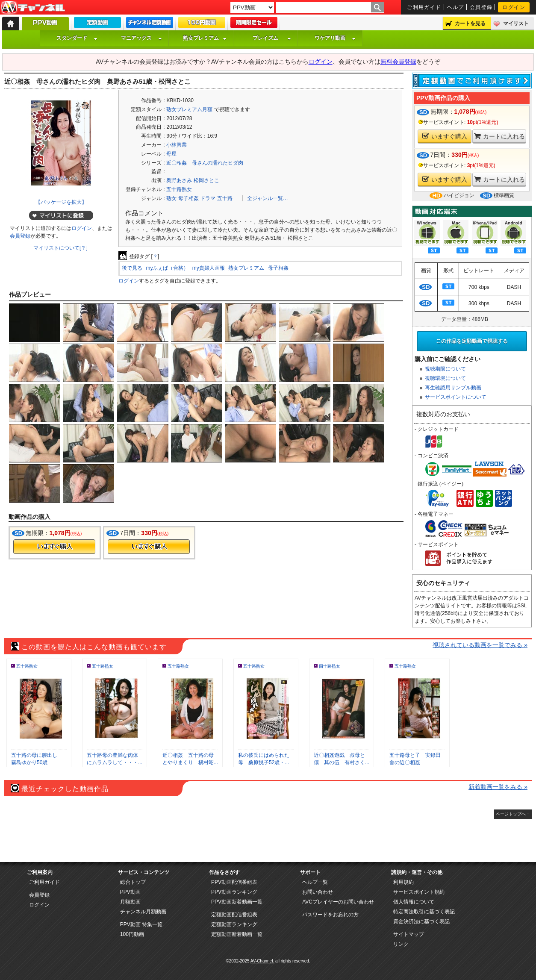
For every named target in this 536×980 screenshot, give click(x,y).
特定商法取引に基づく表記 (424, 912)
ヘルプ (456, 7)
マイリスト (516, 24)
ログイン (514, 7)
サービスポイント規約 (419, 892)
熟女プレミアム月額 (189, 109)
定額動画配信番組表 (234, 915)
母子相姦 (188, 198)
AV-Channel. (262, 961)
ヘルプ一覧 (315, 882)
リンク (401, 944)
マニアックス (141, 38)
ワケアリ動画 (335, 38)
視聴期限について (445, 369)
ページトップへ (511, 814)
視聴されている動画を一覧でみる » (480, 645)
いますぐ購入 (445, 136)
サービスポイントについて (456, 397)
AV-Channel (33, 8)
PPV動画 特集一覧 (141, 924)
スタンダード (77, 38)
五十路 (225, 198)
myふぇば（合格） (167, 268)
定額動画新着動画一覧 (237, 934)
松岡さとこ (206, 180)
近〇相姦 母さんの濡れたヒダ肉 (205, 163)
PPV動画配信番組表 (234, 882)
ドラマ (208, 198)
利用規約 (403, 882)
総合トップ (133, 882)
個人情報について (414, 902)
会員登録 (481, 7)
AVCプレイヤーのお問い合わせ (338, 902)
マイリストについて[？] (60, 248)
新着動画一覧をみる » (498, 787)
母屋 (171, 154)
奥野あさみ (179, 180)
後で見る (132, 268)
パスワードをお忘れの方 (330, 915)
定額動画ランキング (234, 924)
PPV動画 (130, 892)
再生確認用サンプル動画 (453, 388)
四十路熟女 (330, 666)
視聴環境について (445, 378)
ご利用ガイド (424, 7)
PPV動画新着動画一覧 (237, 902)
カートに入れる (499, 136)
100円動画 (132, 934)
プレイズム (272, 38)
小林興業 (177, 145)
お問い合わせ (318, 892)
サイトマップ (409, 934)
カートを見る (470, 24)
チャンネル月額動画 (143, 912)
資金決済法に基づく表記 (421, 921)
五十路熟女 (179, 189)
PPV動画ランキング (234, 892)
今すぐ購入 (54, 547)
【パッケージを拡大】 (61, 202)
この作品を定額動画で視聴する (472, 341)
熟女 (171, 198)
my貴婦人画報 (209, 268)
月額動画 (130, 902)
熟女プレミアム (205, 38)
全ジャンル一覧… (268, 198)
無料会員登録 (398, 62)
